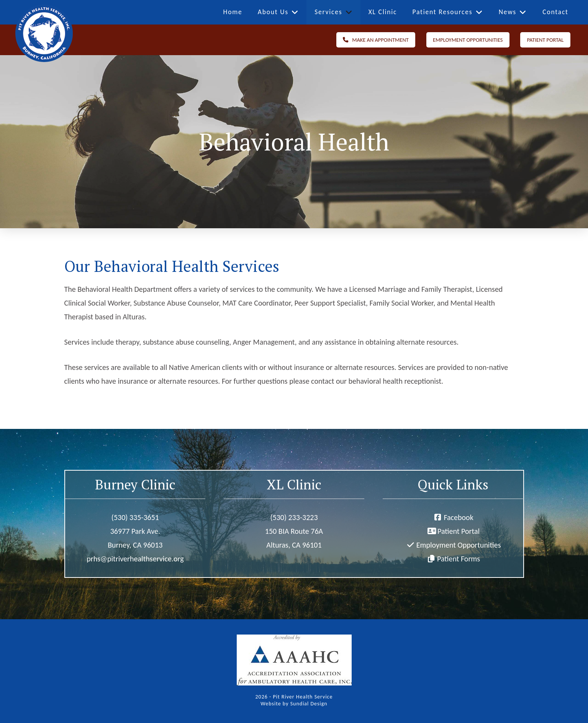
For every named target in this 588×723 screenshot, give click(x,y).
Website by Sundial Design (294, 704)
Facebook (458, 517)
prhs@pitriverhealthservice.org (135, 559)
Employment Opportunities (459, 545)
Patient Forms (459, 559)
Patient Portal (459, 531)
